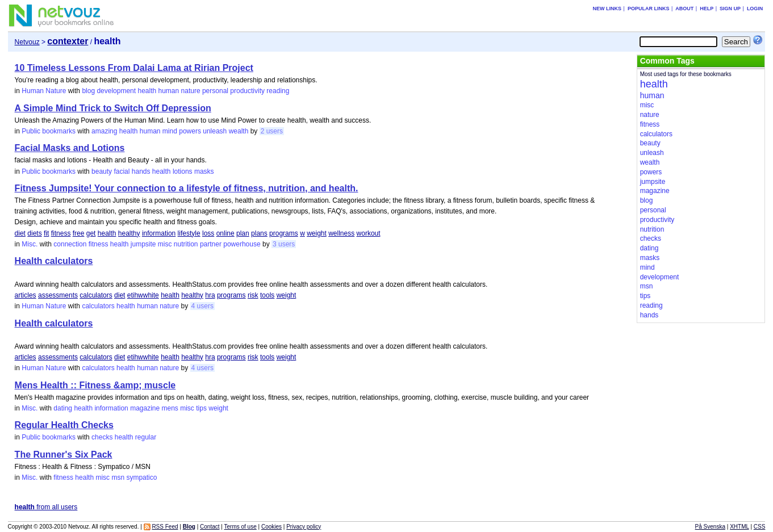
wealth (239, 131)
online (225, 233)
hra (210, 295)
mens (170, 408)
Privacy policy (304, 527)
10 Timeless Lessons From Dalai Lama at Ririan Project (134, 68)
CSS (760, 527)
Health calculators (54, 261)
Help (707, 9)
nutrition (186, 244)
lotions (183, 171)
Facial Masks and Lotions (70, 148)
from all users (46, 507)
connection (70, 244)
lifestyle (189, 233)
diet (20, 233)
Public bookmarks (49, 131)
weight (317, 233)
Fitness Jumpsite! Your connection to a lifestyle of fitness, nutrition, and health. (187, 188)
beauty (102, 171)
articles (26, 295)
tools (267, 295)
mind (170, 131)
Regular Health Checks (64, 425)
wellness (341, 233)
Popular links (649, 9)
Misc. (30, 244)
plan (243, 233)
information (159, 233)
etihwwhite (143, 295)
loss (208, 233)
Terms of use (241, 527)
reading (278, 91)
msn (118, 477)
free (79, 233)
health (147, 91)
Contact (210, 527)
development (116, 91)
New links (607, 9)
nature (191, 91)
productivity (247, 91)
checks (102, 437)
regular (146, 437)
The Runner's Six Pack (64, 454)
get (91, 233)
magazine (145, 408)
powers (190, 131)
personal (215, 91)
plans (259, 233)
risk (253, 295)
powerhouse (242, 244)
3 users (284, 244)
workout (369, 233)
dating (63, 408)
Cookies (271, 527)
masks (204, 171)
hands (141, 171)
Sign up (730, 9)
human (169, 91)
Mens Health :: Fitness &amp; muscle (95, 385)
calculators (96, 295)
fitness (61, 233)
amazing (104, 131)
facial (122, 171)
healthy (129, 233)
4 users (202, 306)
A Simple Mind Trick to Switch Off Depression (113, 108)
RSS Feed (165, 527)
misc (165, 244)
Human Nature (44, 91)
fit (46, 233)
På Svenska (710, 527)
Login (755, 9)
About (684, 9)
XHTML (739, 527)
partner (211, 244)
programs (284, 233)
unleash (215, 131)
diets (34, 233)
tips (201, 408)
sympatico (141, 477)
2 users (272, 131)
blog (88, 91)
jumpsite (143, 244)
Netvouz (27, 42)
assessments (58, 295)
